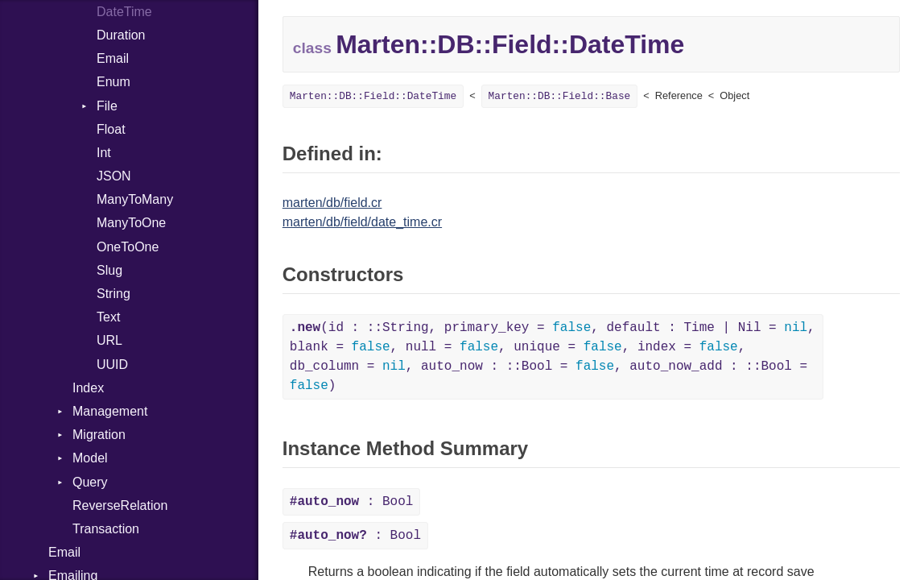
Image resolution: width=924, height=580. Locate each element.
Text (108, 317)
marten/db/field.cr (332, 203)
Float (111, 129)
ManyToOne (131, 223)
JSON (114, 176)
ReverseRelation (120, 505)
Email (113, 58)
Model (90, 458)
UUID (112, 365)
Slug (109, 270)
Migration (99, 435)
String (113, 294)
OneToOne (128, 247)
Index (88, 388)
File (107, 106)
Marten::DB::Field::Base (560, 96)
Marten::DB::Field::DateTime (373, 96)
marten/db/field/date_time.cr (362, 222)
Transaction (106, 529)
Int (104, 153)
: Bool (352, 502)
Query (90, 482)
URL (109, 340)
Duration (121, 35)
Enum (113, 82)
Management (110, 411)
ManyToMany (135, 199)
